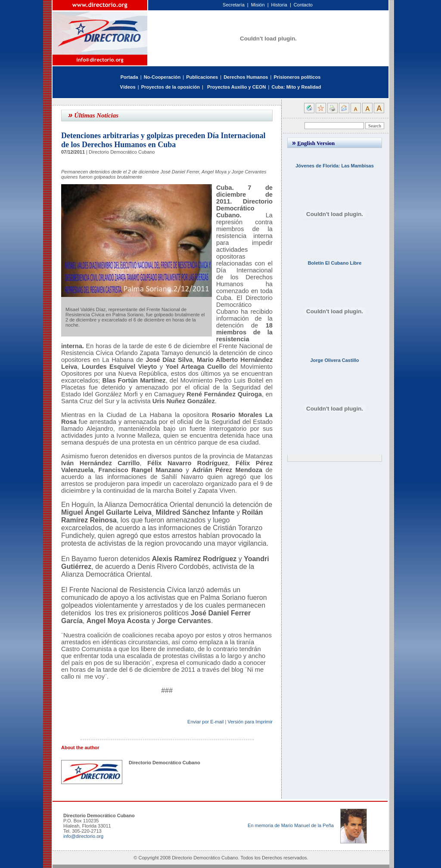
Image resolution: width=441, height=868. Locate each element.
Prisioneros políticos (297, 77)
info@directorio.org (83, 836)
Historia (279, 5)
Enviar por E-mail (205, 722)
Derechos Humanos (246, 77)
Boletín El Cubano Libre (335, 263)
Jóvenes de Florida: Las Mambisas (335, 166)
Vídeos (128, 87)
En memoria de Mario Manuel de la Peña (291, 825)
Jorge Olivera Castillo (334, 360)
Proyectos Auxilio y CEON (237, 87)
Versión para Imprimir (250, 722)
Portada (129, 77)
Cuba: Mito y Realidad (296, 87)
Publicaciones (202, 77)
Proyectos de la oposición (171, 87)
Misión (258, 5)
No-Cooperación (162, 77)
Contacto (303, 5)
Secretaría (234, 5)
